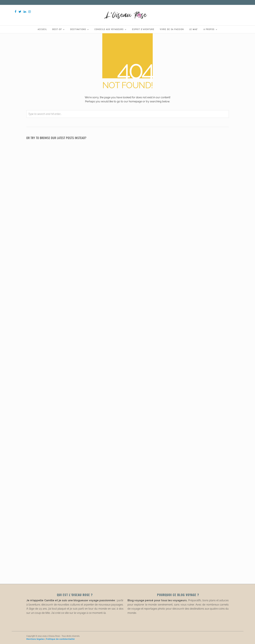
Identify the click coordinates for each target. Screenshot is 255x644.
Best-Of (57, 29)
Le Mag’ (194, 29)
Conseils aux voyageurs (109, 29)
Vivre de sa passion (172, 29)
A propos (209, 29)
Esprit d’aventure (143, 29)
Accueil (42, 29)
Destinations (78, 29)
